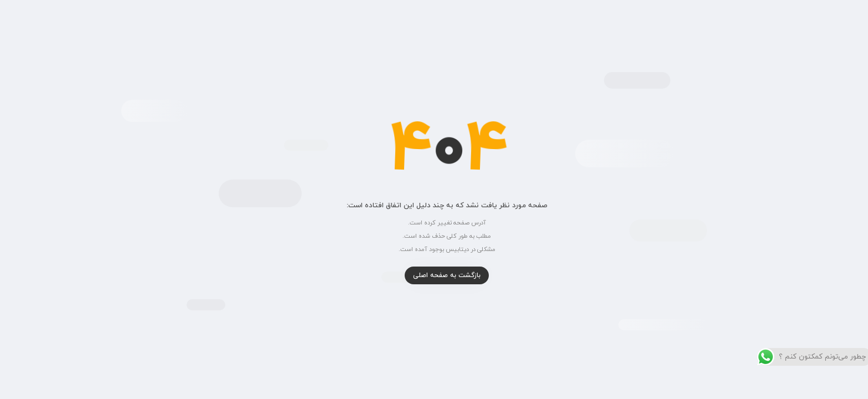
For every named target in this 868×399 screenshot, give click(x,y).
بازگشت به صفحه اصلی (434, 275)
